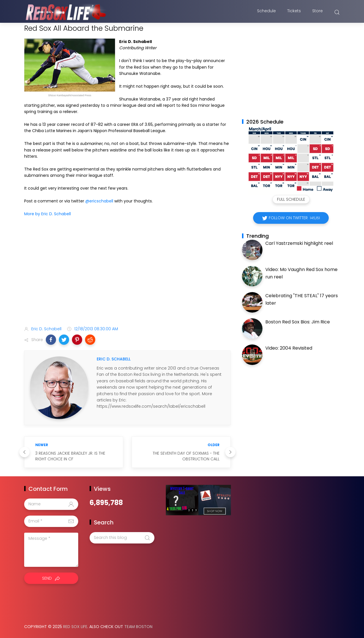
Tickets (294, 12)
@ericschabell (99, 201)
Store (318, 12)
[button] (51, 340)
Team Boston (138, 627)
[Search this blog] (122, 538)
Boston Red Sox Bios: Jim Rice (298, 322)
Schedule (266, 12)
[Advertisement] (127, 277)
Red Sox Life (75, 627)
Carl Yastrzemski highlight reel (299, 243)
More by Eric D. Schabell (47, 214)
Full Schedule (291, 199)
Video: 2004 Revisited (289, 348)
